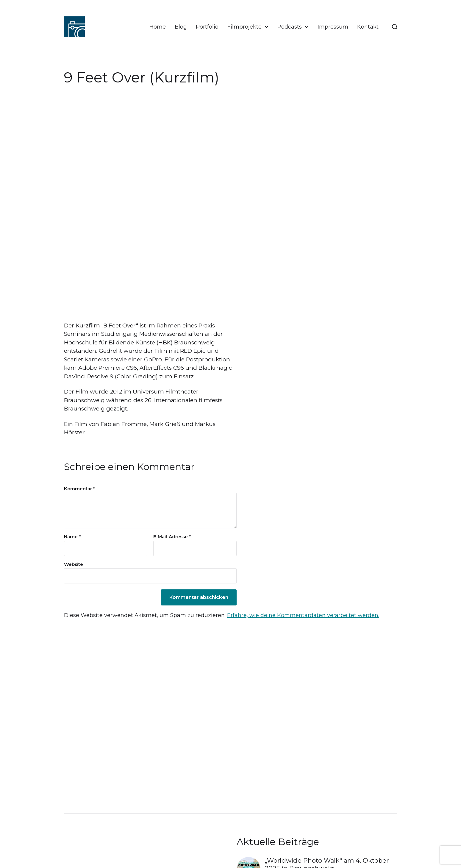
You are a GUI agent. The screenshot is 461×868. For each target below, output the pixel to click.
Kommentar (80, 489)
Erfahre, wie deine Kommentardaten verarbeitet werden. (303, 615)
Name (72, 537)
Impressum (333, 27)
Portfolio (207, 27)
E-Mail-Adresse (172, 537)
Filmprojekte (244, 27)
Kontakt (368, 27)
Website (74, 564)
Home (158, 27)
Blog (181, 27)
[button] (395, 27)
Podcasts (290, 27)
